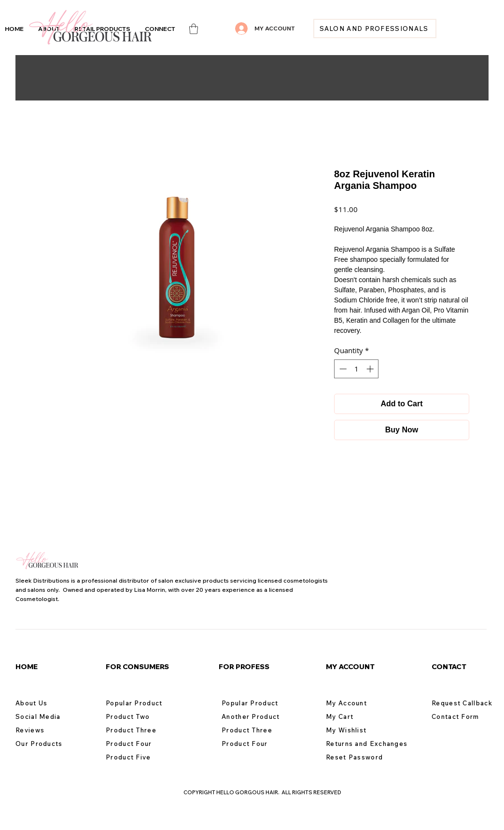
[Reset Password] (360, 757)
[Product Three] (140, 730)
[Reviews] (50, 730)
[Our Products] (50, 744)
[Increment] (371, 369)
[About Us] (50, 703)
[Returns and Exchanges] (371, 744)
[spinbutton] (357, 369)
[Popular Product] (140, 703)
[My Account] (360, 703)
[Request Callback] (466, 703)
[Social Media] (50, 716)
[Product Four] (140, 744)
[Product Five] (140, 757)
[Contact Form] (466, 716)
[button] (160, 29)
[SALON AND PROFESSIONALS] (375, 29)
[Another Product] (256, 716)
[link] (194, 29)
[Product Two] (140, 716)
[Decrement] (342, 369)
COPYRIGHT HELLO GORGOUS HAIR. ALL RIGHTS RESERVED (262, 792)
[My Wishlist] (360, 730)
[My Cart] (360, 716)
